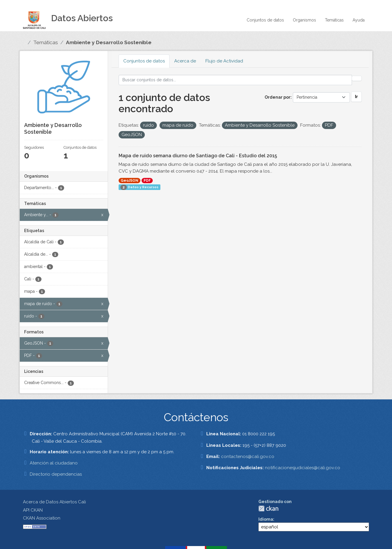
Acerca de (185, 61)
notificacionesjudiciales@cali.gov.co (303, 468)
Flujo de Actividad (224, 61)
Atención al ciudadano (54, 463)
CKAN (268, 509)
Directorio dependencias (56, 474)
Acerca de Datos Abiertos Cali (54, 502)
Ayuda (359, 20)
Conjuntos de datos (265, 20)
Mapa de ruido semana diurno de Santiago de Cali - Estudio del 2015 (198, 156)
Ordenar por (278, 97)
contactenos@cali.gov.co (248, 457)
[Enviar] (357, 78)
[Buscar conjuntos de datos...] (235, 80)
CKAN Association (42, 518)
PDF (147, 181)
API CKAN (33, 510)
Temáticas (334, 20)
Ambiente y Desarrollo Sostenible (109, 42)
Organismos (304, 20)
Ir (356, 97)
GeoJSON (129, 181)
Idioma (266, 519)
